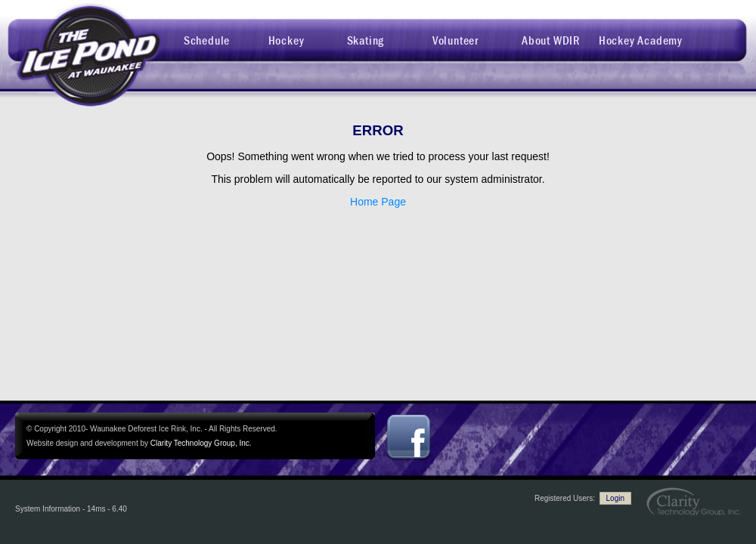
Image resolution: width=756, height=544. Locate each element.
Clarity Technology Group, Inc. (201, 443)
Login (615, 498)
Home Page (378, 202)
